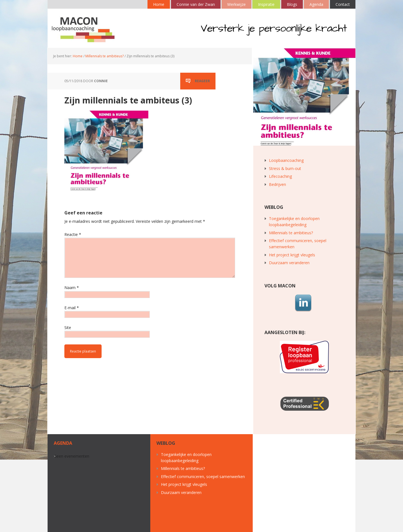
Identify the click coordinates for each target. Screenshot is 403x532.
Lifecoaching (280, 176)
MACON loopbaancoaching (84, 28)
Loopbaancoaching (286, 160)
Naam (72, 288)
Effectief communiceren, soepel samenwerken (203, 477)
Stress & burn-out (285, 168)
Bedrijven (277, 184)
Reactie (73, 234)
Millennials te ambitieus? (291, 233)
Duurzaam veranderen (289, 263)
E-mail (72, 308)
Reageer (202, 81)
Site (68, 328)
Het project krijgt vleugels (292, 255)
